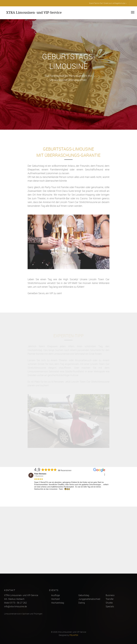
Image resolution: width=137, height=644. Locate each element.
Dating (82, 603)
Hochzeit (55, 599)
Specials (110, 606)
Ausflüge (55, 595)
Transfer (110, 599)
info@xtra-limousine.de (15, 606)
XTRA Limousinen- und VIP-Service (34, 12)
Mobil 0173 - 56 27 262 (15, 603)
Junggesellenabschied (89, 599)
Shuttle (109, 603)
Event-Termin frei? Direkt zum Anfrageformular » (108, 3)
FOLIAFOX (74, 635)
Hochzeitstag (58, 603)
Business (110, 595)
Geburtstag (84, 595)
